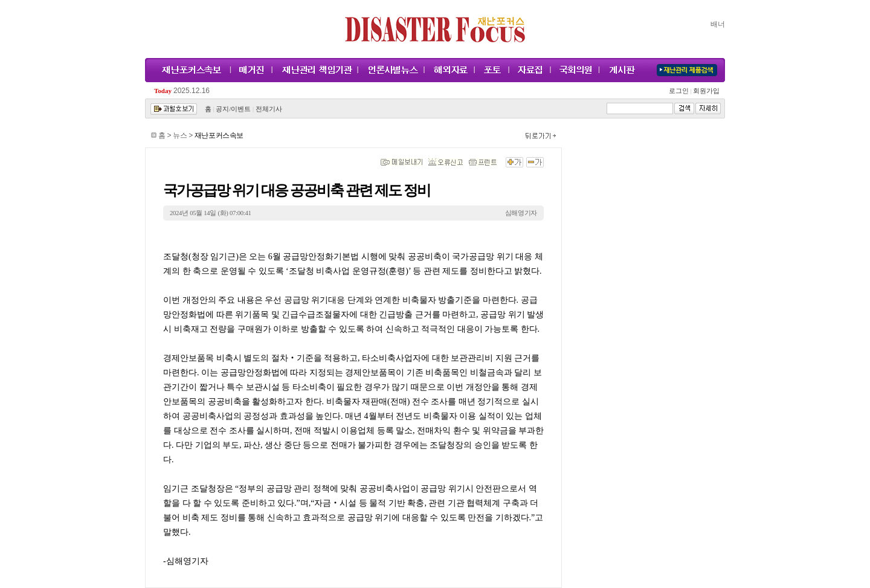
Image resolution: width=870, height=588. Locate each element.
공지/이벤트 (233, 109)
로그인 (680, 91)
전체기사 (269, 109)
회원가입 (705, 91)
